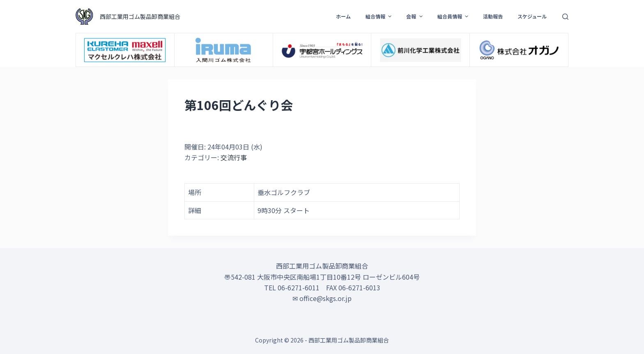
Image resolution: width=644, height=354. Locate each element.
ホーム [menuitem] (343, 16)
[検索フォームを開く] (565, 17)
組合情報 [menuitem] (379, 16)
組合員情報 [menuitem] (454, 16)
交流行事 (234, 157)
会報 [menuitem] (415, 16)
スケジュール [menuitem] (532, 16)
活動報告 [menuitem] (493, 16)
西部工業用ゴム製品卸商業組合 (140, 16)
